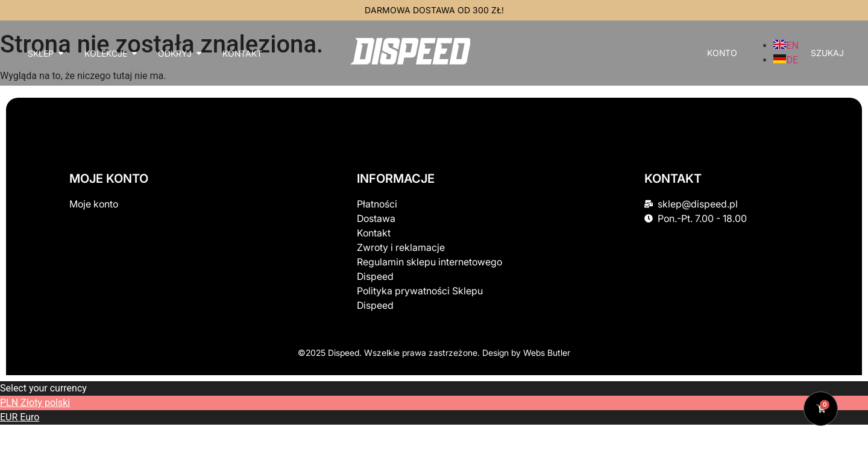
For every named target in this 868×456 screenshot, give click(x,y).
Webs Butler (547, 353)
